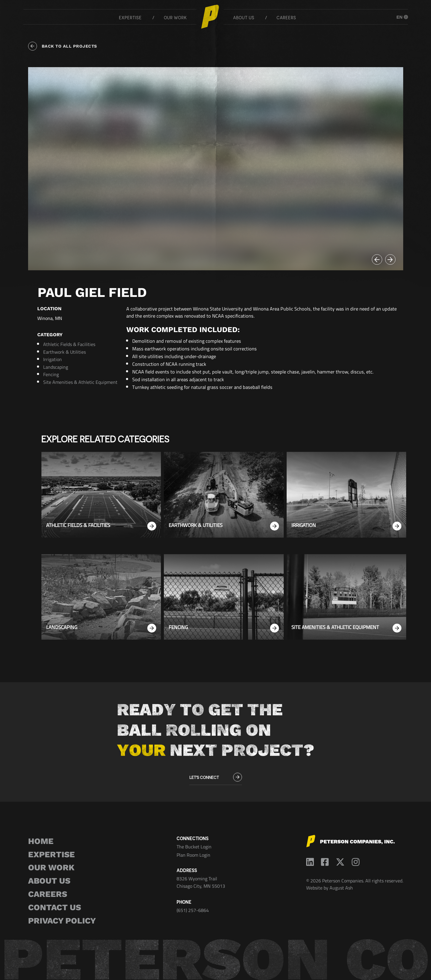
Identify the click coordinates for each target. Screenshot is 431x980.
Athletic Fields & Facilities (69, 344)
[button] (377, 259)
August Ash (341, 888)
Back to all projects (63, 46)
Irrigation (53, 359)
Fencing (51, 374)
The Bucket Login (194, 847)
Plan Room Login (193, 855)
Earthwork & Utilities (64, 352)
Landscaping (56, 367)
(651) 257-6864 (193, 910)
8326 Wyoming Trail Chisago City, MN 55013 (201, 882)
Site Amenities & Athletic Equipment (80, 382)
